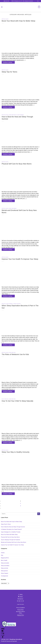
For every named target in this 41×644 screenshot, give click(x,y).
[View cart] (39, 7)
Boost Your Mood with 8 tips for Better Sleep (18, 21)
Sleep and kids (12, 352)
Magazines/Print (5, 558)
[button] (2, 7)
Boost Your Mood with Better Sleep (9, 535)
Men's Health (4, 560)
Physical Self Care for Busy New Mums (17, 164)
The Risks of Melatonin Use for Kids (15, 354)
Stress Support (17, 304)
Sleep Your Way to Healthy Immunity (16, 452)
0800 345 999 (6, 1)
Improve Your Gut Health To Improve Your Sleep (20, 259)
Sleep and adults (13, 115)
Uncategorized (4, 576)
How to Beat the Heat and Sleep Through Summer (13, 527)
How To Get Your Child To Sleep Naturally (17, 401)
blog (7, 19)
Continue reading (8, 62)
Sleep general (20, 115)
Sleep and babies (13, 208)
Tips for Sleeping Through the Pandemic (11, 540)
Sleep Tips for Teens (9, 72)
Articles (4, 19)
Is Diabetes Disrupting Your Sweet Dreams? (11, 529)
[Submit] (39, 514)
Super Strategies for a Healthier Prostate (11, 532)
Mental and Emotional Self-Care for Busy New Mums (14, 542)
